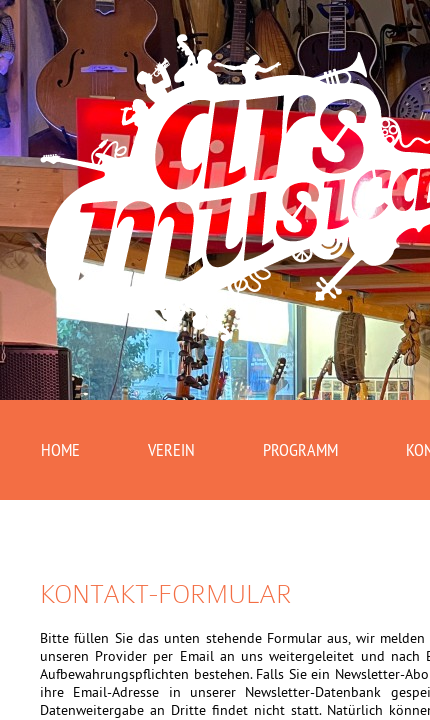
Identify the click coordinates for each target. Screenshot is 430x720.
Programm (316, 452)
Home (63, 452)
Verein (179, 452)
